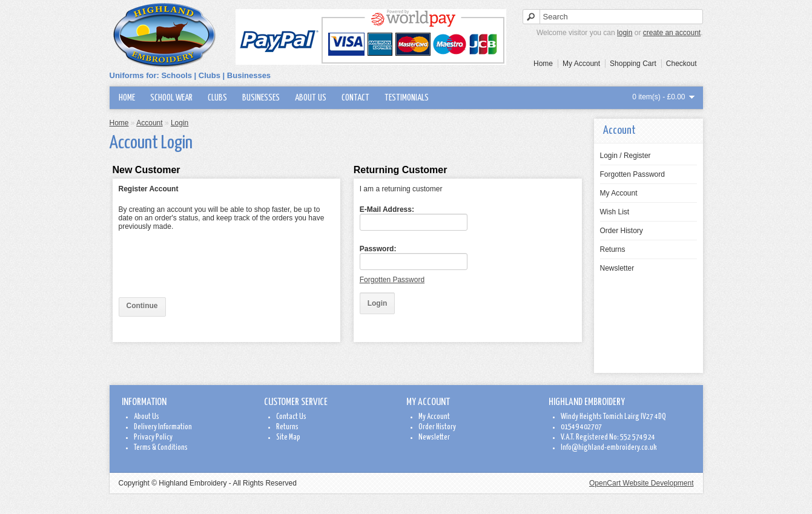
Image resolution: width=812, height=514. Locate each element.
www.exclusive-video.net (26, 511)
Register (637, 156)
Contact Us (291, 417)
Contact (355, 98)
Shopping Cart (633, 64)
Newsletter (617, 268)
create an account (672, 33)
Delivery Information (163, 427)
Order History (622, 231)
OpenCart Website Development (642, 483)
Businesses (261, 98)
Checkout (682, 64)
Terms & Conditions (161, 448)
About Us (311, 98)
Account (149, 123)
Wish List (615, 212)
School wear (171, 98)
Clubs (217, 98)
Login (609, 156)
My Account (581, 64)
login (625, 33)
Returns (613, 249)
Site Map (288, 437)
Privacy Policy (153, 437)
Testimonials (407, 98)
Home (543, 64)
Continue (142, 306)
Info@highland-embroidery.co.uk (609, 448)
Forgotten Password (632, 174)
